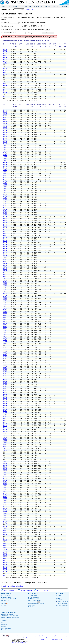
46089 (5, 217)
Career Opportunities (57, 639)
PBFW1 (5, 447)
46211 (5, 166)
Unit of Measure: (7, 29)
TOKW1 (5, 146)
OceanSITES (4, 621)
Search (55, 6)
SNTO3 (5, 529)
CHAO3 (5, 462)
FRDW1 (5, 433)
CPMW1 (5, 476)
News (47, 6)
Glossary (42, 639)
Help (41, 638)
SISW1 (5, 71)
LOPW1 (5, 183)
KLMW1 (5, 200)
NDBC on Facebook (9, 590)
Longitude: (5, 26)
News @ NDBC (60, 600)
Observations (13, 6)
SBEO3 (5, 254)
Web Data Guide (32, 602)
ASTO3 (5, 114)
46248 (5, 142)
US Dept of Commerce (18, 636)
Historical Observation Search (9, 599)
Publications (31, 607)
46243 (5, 50)
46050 (5, 57)
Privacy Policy (55, 636)
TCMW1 (5, 278)
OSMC (3, 622)
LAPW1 (5, 331)
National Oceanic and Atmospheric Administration (25, 637)
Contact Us (4, 630)
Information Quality (44, 637)
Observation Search (6, 597)
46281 (5, 276)
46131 (5, 97)
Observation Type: (8, 33)
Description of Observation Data (12, 586)
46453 (5, 239)
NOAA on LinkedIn (26, 590)
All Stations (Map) (5, 596)
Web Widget (4, 605)
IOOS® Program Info (34, 599)
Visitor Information (6, 628)
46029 (5, 52)
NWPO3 (5, 61)
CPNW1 (5, 478)
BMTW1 (5, 314)
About (64, 6)
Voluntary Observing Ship (35, 600)
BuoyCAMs (4, 602)
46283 (5, 273)
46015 (5, 93)
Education (38, 6)
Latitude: (4, 23)
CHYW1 (5, 475)
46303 (5, 84)
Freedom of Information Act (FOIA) (60, 637)
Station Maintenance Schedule (36, 604)
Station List (29, 9)
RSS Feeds (4, 604)
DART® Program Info (34, 597)
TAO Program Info (33, 596)
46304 (5, 89)
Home (4, 6)
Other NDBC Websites (8, 612)
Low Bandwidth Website (7, 614)
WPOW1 (5, 63)
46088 (5, 69)
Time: (29, 33)
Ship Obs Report (5, 600)
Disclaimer (42, 636)
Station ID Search (8, 9)
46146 (5, 91)
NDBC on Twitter (41, 590)
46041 (5, 56)
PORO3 (5, 544)
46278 (5, 54)
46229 (5, 74)
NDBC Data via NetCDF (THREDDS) (10, 616)
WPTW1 (5, 170)
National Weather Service (18, 638)
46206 (5, 85)
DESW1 (5, 59)
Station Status (32, 605)
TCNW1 (5, 280)
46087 (5, 72)
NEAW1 (5, 379)
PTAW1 (5, 347)
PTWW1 (5, 362)
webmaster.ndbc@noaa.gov (19, 642)
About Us (4, 625)
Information (26, 6)
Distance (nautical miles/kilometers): (33, 29)
